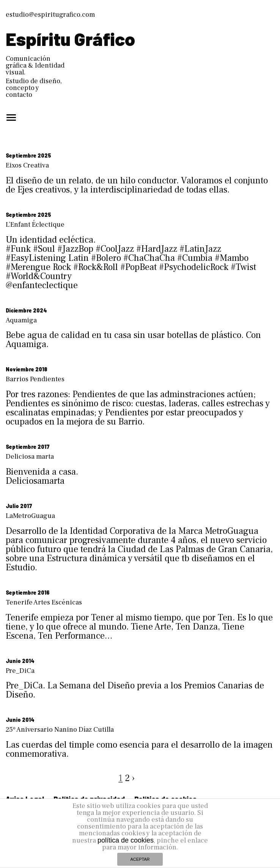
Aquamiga (21, 320)
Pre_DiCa (20, 671)
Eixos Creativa (27, 165)
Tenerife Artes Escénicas (44, 602)
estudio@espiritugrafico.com (50, 15)
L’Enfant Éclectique (35, 225)
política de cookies (126, 840)
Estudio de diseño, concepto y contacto (34, 88)
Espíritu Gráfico (70, 39)
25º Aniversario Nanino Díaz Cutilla (60, 730)
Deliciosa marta (30, 457)
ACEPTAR (140, 859)
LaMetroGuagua (30, 516)
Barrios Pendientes (35, 379)
